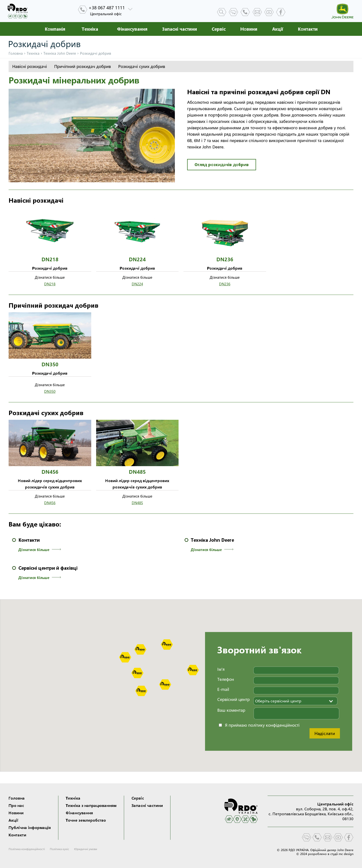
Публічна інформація (30, 828)
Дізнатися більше (34, 550)
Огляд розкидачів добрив (222, 164)
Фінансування (132, 29)
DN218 (50, 284)
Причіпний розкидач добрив (83, 66)
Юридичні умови (86, 849)
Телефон (226, 679)
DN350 (50, 391)
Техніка (90, 29)
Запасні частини (180, 29)
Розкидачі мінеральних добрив (74, 80)
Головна (16, 53)
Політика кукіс (59, 849)
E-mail (223, 689)
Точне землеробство (86, 820)
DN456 (50, 503)
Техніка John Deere (212, 540)
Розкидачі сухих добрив (142, 66)
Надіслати (325, 733)
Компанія (55, 29)
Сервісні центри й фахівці (48, 568)
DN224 (137, 284)
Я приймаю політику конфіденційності (262, 725)
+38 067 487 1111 (107, 8)
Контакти (308, 29)
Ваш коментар (231, 710)
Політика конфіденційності (27, 849)
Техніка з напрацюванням (91, 805)
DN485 (137, 503)
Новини (249, 29)
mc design (346, 854)
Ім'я (221, 669)
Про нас (16, 805)
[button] (167, 644)
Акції (278, 29)
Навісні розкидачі (30, 66)
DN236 (225, 284)
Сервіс (219, 29)
